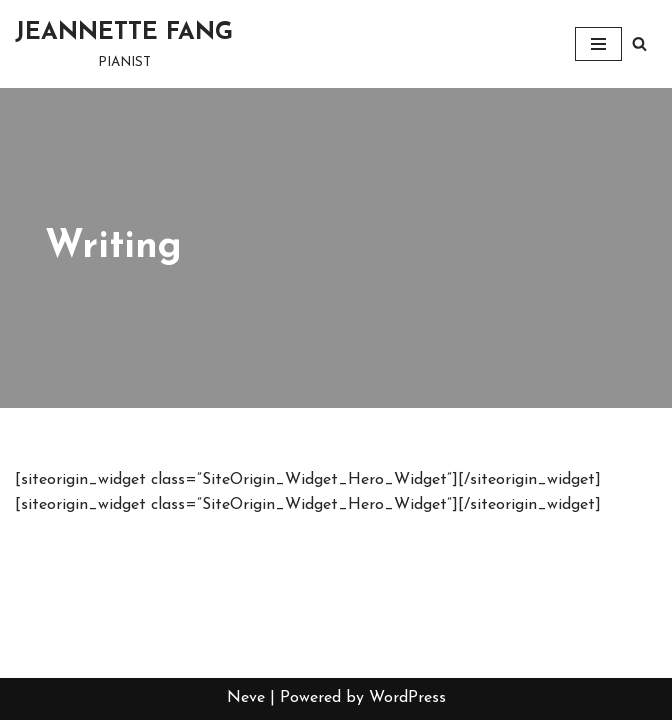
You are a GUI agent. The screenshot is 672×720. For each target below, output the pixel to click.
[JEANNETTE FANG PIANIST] (124, 44)
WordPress (407, 698)
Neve (246, 698)
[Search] (639, 43)
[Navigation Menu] (598, 44)
